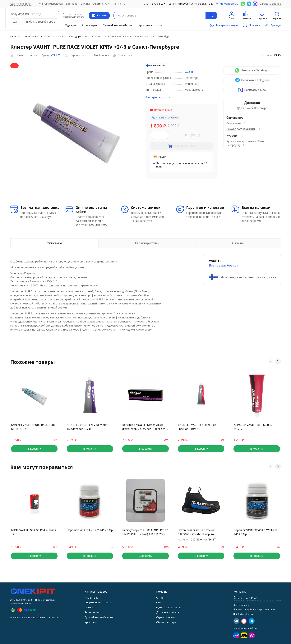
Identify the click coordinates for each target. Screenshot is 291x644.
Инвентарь (32, 36)
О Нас (160, 598)
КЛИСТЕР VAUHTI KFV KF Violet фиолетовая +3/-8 (87, 427)
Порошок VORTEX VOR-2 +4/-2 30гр (90, 530)
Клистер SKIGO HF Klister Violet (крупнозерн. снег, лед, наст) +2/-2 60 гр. (145, 427)
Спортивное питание (98, 602)
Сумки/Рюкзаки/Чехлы (118, 25)
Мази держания (78, 36)
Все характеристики (158, 97)
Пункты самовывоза (50, 4)
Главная (15, 36)
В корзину (192, 135)
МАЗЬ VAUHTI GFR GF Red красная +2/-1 (34, 532)
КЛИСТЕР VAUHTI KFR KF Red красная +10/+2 (197, 427)
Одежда (70, 25)
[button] (271, 361)
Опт (159, 602)
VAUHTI (56, 55)
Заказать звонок (270, 4)
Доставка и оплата (168, 612)
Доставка (72, 4)
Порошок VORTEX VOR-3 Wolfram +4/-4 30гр (255, 532)
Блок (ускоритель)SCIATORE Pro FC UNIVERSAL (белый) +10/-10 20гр (145, 532)
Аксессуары (89, 25)
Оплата (85, 4)
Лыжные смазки (53, 36)
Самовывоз (234, 123)
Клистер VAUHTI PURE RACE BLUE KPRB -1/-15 (33, 427)
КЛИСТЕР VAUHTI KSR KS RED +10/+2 (253, 427)
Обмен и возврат (167, 622)
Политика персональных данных (28, 617)
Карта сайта (55, 617)
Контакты (120, 4)
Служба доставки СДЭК (241, 129)
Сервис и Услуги (166, 617)
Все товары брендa (224, 265)
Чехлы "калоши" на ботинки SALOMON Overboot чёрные (196, 532)
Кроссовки (145, 25)
